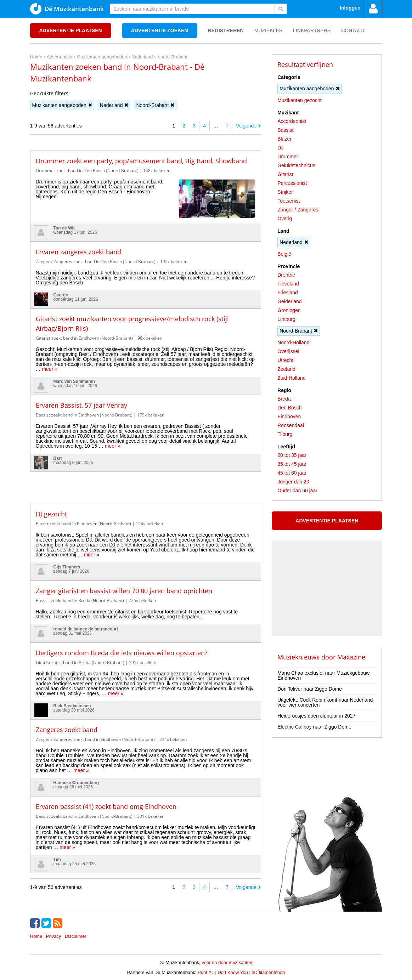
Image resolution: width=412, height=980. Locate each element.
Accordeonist (292, 121)
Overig (285, 219)
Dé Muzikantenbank (67, 9)
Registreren (226, 30)
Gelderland (290, 301)
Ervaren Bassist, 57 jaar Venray (81, 405)
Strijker (285, 192)
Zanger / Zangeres (298, 210)
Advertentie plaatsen (71, 30)
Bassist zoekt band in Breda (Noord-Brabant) (80, 601)
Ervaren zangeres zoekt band (78, 252)
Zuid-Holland (291, 378)
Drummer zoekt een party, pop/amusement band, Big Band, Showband (141, 161)
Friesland (288, 293)
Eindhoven (289, 417)
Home (36, 936)
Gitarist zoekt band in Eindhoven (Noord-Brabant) (84, 338)
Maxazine (351, 657)
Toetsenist (289, 201)
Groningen (289, 310)
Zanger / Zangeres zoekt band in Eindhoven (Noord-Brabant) (95, 739)
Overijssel (288, 351)
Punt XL (206, 972)
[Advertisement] (146, 482)
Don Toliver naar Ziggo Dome (310, 689)
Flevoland (288, 284)
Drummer (288, 157)
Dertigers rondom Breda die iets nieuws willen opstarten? (122, 653)
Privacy (54, 936)
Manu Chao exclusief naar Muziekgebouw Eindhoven (323, 675)
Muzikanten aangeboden (62, 105)
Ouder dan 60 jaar (297, 491)
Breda (284, 399)
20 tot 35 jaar (292, 455)
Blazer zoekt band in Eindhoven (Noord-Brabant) (83, 524)
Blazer (284, 139)
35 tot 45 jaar (292, 464)
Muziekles (268, 30)
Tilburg (285, 434)
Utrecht (285, 360)
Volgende (249, 126)
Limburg (286, 319)
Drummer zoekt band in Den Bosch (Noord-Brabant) (87, 171)
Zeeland (286, 369)
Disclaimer (76, 936)
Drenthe (286, 275)
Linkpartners (312, 30)
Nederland (114, 105)
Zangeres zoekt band (67, 730)
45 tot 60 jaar (292, 473)
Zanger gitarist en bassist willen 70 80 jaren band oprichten (124, 591)
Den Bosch (289, 408)
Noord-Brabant (155, 105)
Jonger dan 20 (293, 482)
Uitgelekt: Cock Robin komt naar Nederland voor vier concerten (325, 702)
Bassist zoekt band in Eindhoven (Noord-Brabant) (84, 415)
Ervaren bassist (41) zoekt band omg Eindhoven (106, 806)
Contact (353, 30)
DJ (280, 148)
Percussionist (292, 183)
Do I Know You (233, 972)
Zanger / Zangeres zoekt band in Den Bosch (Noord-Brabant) (96, 262)
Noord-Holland (293, 342)
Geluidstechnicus (296, 165)
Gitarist (285, 174)
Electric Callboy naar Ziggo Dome (314, 727)
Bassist (285, 130)
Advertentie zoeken (160, 30)
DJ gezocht (51, 514)
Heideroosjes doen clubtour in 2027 (316, 716)
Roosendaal (291, 425)
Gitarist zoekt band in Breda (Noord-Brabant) (80, 662)
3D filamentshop (268, 972)
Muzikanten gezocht (300, 100)
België (284, 254)
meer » (50, 369)
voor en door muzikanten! (228, 962)
